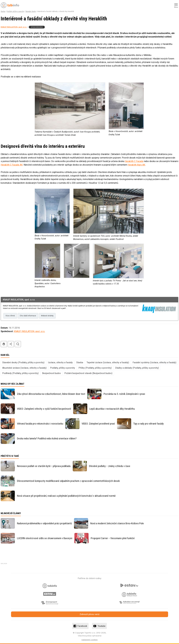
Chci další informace (28, 316)
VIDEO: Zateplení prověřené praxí (98, 424)
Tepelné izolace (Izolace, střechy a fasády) (108, 362)
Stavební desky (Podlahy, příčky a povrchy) (23, 362)
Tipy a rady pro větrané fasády (149, 424)
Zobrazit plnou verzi (90, 614)
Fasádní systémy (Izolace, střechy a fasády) (154, 362)
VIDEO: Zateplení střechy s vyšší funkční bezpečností (44, 409)
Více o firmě (10, 316)
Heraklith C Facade (134, 161)
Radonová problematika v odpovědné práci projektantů (44, 523)
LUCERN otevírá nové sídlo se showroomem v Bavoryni (45, 538)
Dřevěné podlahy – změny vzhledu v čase (110, 466)
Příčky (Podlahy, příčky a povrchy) (95, 368)
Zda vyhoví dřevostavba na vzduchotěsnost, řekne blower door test (51, 394)
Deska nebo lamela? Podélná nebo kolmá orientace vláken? (47, 438)
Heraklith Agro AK (136, 165)
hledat (18, 344)
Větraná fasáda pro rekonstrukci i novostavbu (40, 424)
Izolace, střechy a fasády (60, 362)
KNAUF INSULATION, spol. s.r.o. (14, 27)
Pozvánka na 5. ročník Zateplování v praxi (124, 394)
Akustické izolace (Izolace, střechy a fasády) (24, 368)
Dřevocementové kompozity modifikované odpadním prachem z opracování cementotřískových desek (68, 481)
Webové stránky (47, 316)
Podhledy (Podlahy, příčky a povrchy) (20, 373)
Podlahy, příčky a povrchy (15, 11)
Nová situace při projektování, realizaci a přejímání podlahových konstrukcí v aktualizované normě (66, 496)
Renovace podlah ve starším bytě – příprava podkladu (44, 466)
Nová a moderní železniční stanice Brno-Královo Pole (117, 523)
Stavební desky (31, 11)
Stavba (3, 11)
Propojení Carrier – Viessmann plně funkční (113, 538)
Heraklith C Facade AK (12, 165)
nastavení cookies (90, 640)
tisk (4, 344)
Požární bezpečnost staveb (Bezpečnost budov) (88, 373)
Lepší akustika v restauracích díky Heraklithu (112, 409)
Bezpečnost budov (52, 373)
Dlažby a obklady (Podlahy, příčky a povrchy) (137, 368)
